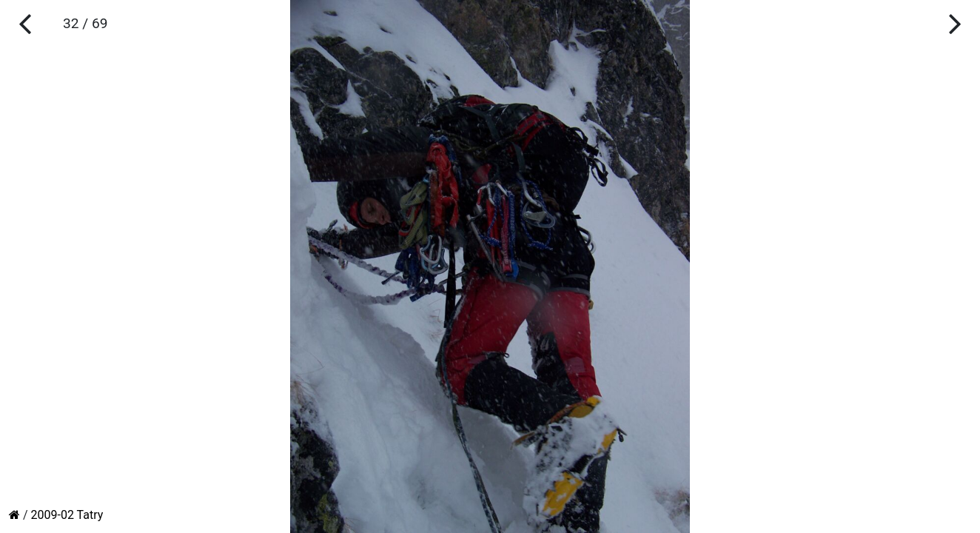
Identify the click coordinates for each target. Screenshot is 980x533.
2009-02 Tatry (67, 515)
